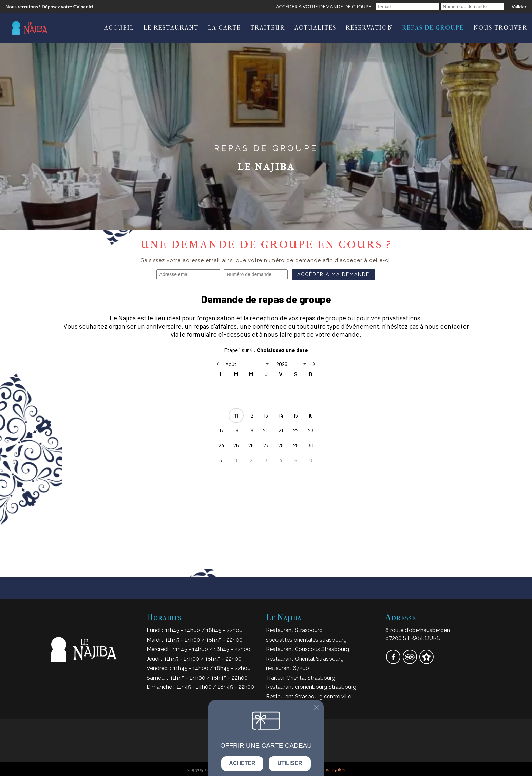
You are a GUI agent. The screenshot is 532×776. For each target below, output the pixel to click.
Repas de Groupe (433, 27)
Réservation (369, 27)
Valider (519, 7)
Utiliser (290, 763)
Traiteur (268, 27)
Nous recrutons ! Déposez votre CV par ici (49, 7)
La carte (224, 27)
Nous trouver (500, 27)
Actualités (315, 27)
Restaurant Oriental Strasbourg (305, 659)
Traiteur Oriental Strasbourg (301, 678)
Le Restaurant (171, 27)
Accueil (119, 27)
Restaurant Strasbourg (294, 630)
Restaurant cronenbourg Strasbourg (311, 687)
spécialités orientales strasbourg (306, 640)
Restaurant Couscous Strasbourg (308, 649)
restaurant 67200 (288, 668)
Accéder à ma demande (333, 274)
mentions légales (327, 769)
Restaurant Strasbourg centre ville (309, 696)
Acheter (242, 763)
